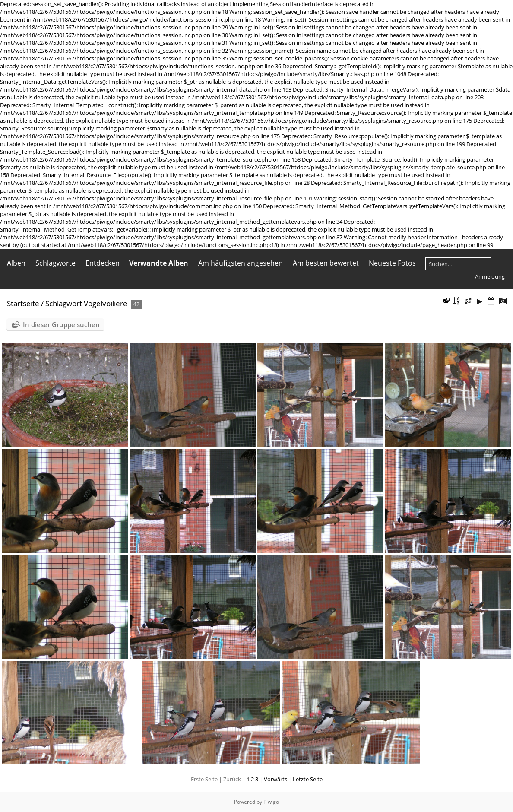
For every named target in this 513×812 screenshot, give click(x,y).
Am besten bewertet (326, 263)
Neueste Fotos (392, 263)
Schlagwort (64, 303)
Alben (16, 263)
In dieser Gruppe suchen (61, 324)
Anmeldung (490, 276)
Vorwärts (275, 779)
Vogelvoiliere (106, 303)
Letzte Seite (308, 779)
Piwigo (271, 802)
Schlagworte (55, 263)
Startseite (23, 303)
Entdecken (103, 263)
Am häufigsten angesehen (241, 263)
